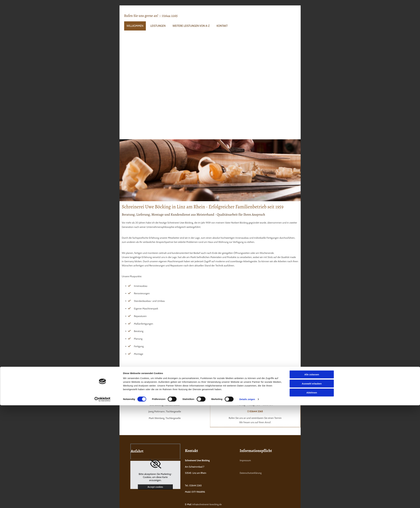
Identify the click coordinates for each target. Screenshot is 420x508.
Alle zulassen (312, 254)
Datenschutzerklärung (251, 473)
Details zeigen (247, 279)
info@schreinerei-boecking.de (207, 504)
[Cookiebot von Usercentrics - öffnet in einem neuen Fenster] (102, 279)
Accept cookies (155, 487)
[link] (155, 464)
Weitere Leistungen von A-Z (191, 26)
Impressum (245, 460)
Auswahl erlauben (312, 263)
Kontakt (222, 26)
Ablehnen (312, 272)
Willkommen (135, 26)
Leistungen (158, 26)
